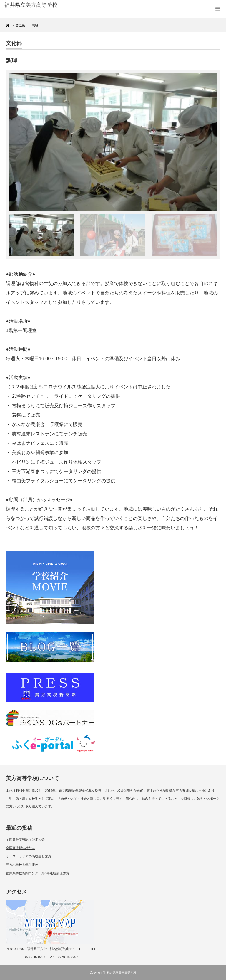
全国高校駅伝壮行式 (20, 848)
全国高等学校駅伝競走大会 (25, 839)
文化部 (14, 43)
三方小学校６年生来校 (22, 865)
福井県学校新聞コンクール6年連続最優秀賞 (38, 873)
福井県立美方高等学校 (122, 973)
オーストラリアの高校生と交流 (29, 856)
